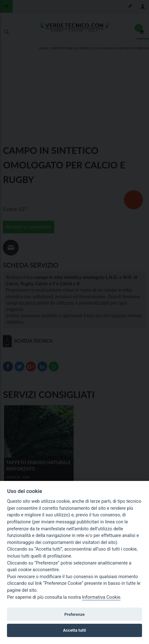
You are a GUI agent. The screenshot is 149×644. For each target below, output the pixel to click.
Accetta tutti (75, 630)
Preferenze (74, 614)
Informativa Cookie (101, 597)
